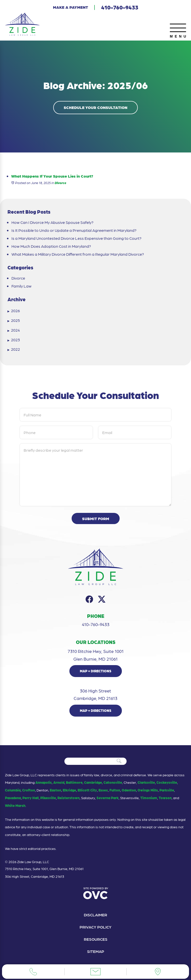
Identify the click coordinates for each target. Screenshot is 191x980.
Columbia (13, 790)
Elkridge (69, 790)
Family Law (22, 286)
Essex (103, 790)
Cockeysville (167, 782)
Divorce (61, 183)
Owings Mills (148, 790)
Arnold (59, 782)
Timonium (149, 798)
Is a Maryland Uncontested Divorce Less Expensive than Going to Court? (76, 238)
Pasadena (13, 798)
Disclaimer (95, 915)
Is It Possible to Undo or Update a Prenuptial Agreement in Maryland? (74, 230)
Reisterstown (69, 798)
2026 (14, 311)
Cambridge (93, 782)
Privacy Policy (95, 927)
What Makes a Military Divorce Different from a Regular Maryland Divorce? (78, 254)
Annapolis (44, 782)
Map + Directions (96, 671)
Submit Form (96, 518)
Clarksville (146, 782)
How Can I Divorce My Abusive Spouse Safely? (52, 222)
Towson (165, 798)
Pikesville (48, 798)
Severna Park (108, 798)
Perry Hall (31, 798)
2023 (14, 340)
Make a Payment (71, 7)
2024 (14, 330)
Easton (55, 790)
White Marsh (15, 805)
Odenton (129, 790)
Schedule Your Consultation (95, 107)
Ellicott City (87, 790)
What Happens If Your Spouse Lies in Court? (52, 176)
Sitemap (96, 951)
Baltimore (74, 782)
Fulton (115, 790)
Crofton (29, 790)
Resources (96, 939)
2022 (14, 349)
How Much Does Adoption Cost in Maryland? (51, 246)
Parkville (167, 790)
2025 (14, 320)
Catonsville (113, 782)
